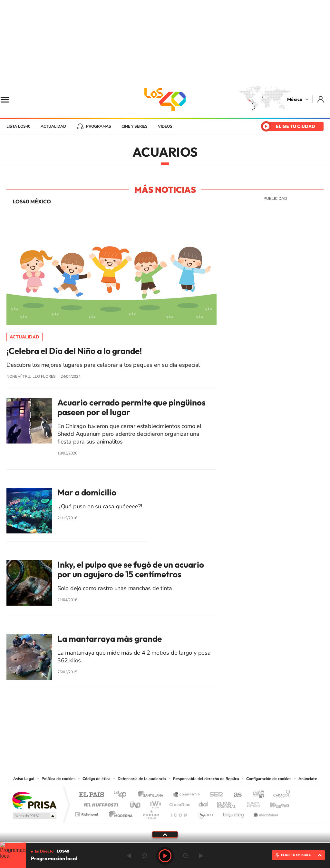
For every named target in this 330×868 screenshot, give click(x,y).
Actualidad (53, 126)
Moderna (119, 813)
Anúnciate (308, 779)
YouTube (146, 736)
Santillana (152, 795)
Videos (165, 126)
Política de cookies (58, 779)
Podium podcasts (151, 813)
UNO (136, 803)
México (295, 99)
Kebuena (274, 803)
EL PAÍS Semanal (227, 803)
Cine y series (135, 126)
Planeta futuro (251, 803)
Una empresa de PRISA (34, 800)
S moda (205, 813)
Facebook (171, 736)
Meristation (265, 813)
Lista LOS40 (18, 126)
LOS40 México (165, 99)
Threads (197, 736)
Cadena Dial (203, 803)
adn (256, 795)
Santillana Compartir (187, 795)
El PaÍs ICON (179, 813)
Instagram (159, 736)
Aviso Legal (24, 779)
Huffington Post (100, 803)
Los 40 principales (122, 795)
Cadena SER (214, 795)
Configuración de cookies (269, 779)
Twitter (184, 736)
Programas (99, 126)
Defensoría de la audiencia (142, 779)
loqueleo (234, 813)
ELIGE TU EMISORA (296, 855)
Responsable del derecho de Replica (206, 779)
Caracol (280, 795)
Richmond (87, 813)
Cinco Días (179, 803)
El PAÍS (91, 795)
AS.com (235, 795)
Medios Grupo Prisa (34, 816)
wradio (154, 803)
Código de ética (97, 779)
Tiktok (133, 736)
